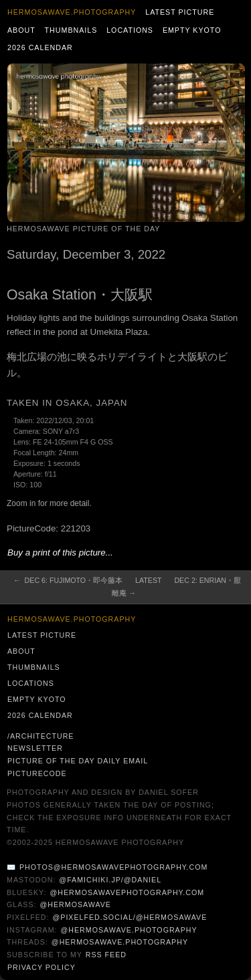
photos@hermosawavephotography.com (113, 867)
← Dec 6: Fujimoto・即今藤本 (68, 580)
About (21, 30)
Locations (130, 30)
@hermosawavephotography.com (128, 892)
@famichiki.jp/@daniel (110, 880)
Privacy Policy (41, 967)
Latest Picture (180, 12)
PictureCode (37, 773)
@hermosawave (75, 904)
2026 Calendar (40, 47)
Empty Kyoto (192, 30)
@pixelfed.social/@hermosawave (130, 917)
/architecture (40, 736)
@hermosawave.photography (129, 930)
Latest (148, 580)
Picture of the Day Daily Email (78, 761)
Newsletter (35, 748)
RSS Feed (106, 955)
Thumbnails (71, 30)
